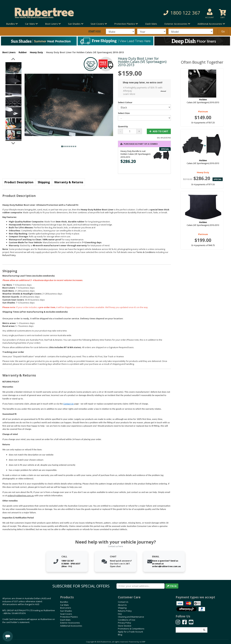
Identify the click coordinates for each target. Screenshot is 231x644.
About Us (122, 605)
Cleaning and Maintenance (131, 617)
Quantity (123, 126)
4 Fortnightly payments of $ (145, 91)
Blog (120, 635)
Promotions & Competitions (131, 629)
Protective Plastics (69, 617)
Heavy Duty (36, 52)
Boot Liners (9, 52)
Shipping (44, 182)
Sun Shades (66, 611)
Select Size (124, 113)
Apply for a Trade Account (130, 632)
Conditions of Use (127, 620)
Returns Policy (125, 611)
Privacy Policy (124, 623)
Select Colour (125, 102)
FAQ (120, 614)
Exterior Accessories (70, 623)
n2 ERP (142, 642)
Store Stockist (125, 626)
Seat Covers (66, 614)
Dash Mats (151, 24)
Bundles (64, 602)
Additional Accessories (71, 626)
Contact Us (68, 404)
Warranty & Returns (69, 182)
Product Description (19, 182)
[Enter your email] (141, 586)
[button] (165, 13)
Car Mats (64, 605)
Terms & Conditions (146, 252)
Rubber (23, 52)
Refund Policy (9, 255)
